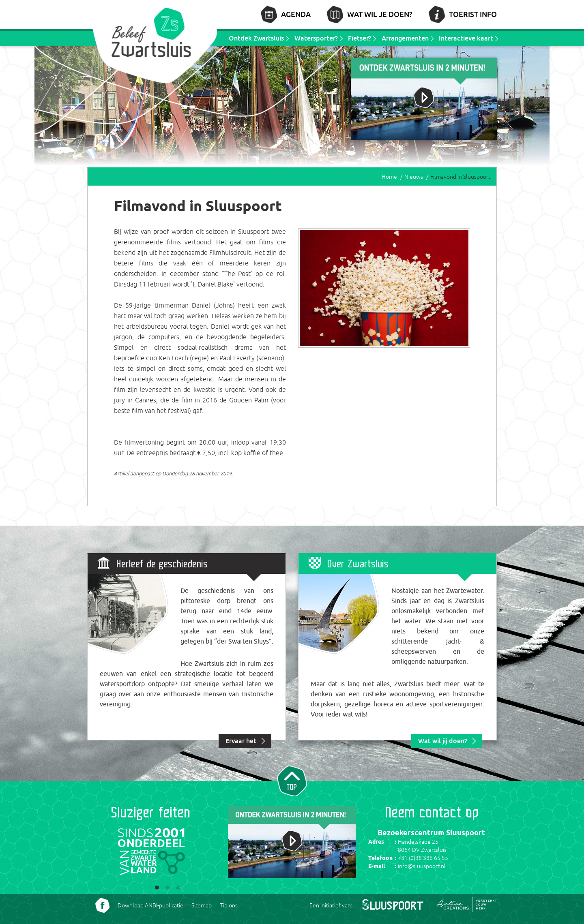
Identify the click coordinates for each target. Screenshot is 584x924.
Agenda (296, 14)
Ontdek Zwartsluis (256, 38)
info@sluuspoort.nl (422, 866)
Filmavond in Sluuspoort (460, 177)
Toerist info (473, 14)
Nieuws (414, 177)
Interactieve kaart (466, 38)
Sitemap (202, 905)
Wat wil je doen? (380, 14)
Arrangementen (405, 38)
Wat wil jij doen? (443, 741)
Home (389, 177)
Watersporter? (316, 38)
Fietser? (360, 38)
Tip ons (229, 905)
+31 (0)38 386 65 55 (423, 858)
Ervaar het (241, 741)
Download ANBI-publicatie (150, 905)
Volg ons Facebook (102, 905)
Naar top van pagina (292, 780)
